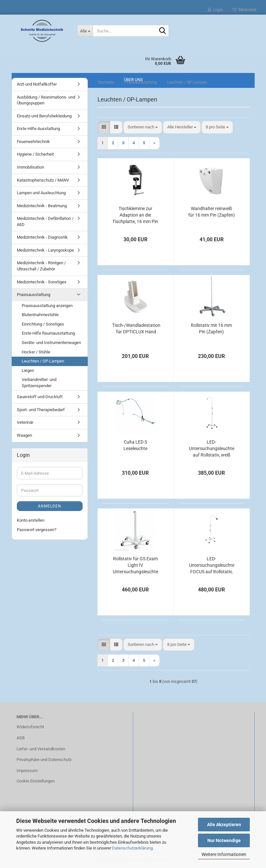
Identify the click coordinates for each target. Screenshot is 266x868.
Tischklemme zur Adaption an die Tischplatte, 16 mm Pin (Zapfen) (135, 215)
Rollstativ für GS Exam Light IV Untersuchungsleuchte (135, 565)
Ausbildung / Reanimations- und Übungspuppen (46, 100)
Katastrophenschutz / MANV (43, 180)
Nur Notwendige (224, 840)
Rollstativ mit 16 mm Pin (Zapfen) (211, 328)
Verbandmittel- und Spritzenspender (39, 383)
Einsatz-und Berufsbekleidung (44, 116)
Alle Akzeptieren (224, 825)
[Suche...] (85, 31)
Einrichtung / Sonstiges (43, 324)
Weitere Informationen (224, 854)
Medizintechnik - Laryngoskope (45, 250)
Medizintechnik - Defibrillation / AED (45, 221)
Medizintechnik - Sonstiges (42, 282)
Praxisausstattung (34, 295)
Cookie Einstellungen (36, 781)
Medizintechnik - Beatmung (42, 206)
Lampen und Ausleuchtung (41, 193)
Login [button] (215, 10)
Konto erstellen (31, 520)
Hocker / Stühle (36, 352)
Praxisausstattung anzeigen (47, 306)
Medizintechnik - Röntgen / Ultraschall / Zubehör (41, 266)
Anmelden (50, 506)
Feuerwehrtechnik (33, 142)
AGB (21, 738)
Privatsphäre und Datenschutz (44, 760)
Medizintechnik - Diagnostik (42, 237)
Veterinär (25, 422)
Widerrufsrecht (30, 727)
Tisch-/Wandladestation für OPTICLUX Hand (136, 328)
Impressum (27, 771)
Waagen (24, 435)
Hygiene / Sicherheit (35, 154)
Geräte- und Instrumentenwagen (51, 343)
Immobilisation (30, 167)
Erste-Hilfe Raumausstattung (48, 333)
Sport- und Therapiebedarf (41, 410)
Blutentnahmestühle (40, 315)
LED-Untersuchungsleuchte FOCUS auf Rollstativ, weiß (212, 565)
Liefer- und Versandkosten (41, 749)
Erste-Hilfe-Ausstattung (38, 129)
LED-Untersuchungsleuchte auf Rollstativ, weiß (212, 448)
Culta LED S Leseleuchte (135, 445)
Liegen (28, 370)
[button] (104, 127)
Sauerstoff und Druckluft (40, 397)
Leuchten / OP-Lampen (43, 361)
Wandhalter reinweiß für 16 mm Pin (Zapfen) (212, 212)
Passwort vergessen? (37, 530)
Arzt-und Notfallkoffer (37, 84)
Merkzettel (244, 10)
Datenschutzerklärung (132, 848)
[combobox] (143, 127)
